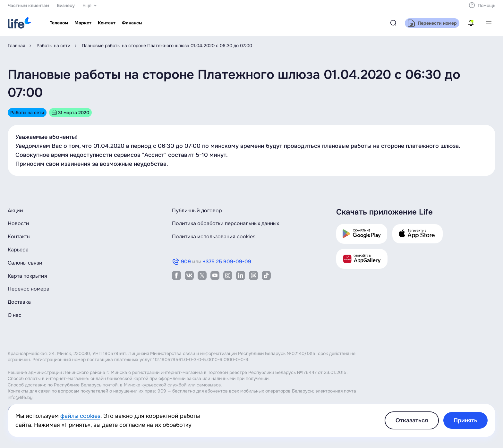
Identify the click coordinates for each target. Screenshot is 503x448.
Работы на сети (53, 46)
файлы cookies (80, 416)
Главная (16, 46)
